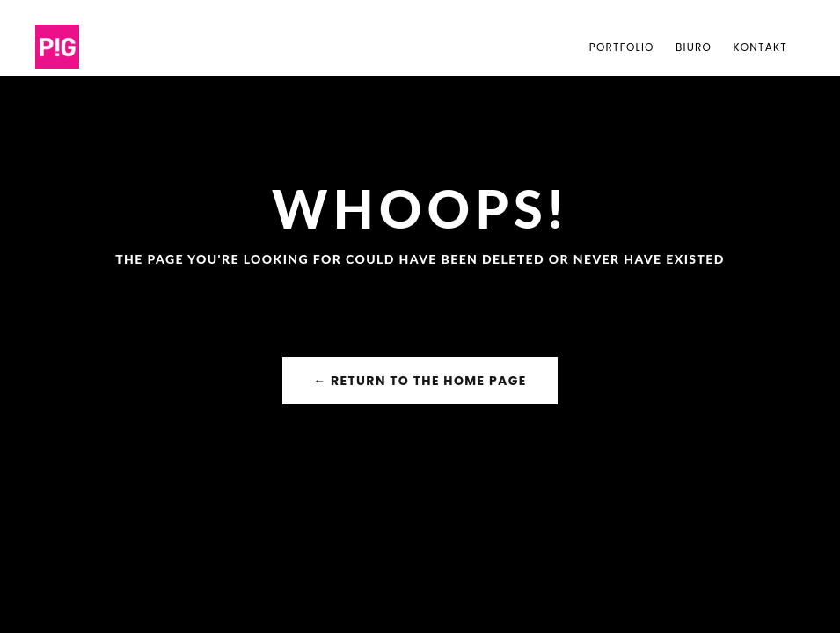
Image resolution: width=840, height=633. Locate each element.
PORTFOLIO (622, 47)
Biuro (694, 47)
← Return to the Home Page (420, 381)
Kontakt (760, 47)
